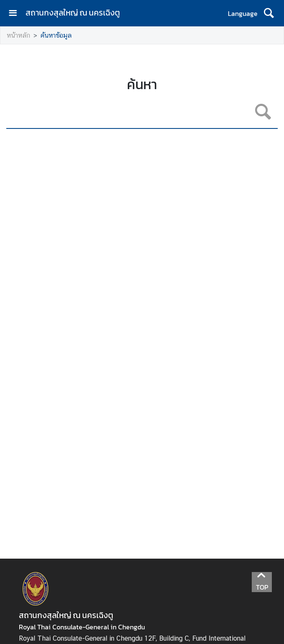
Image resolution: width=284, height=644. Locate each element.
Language (243, 13)
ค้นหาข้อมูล (56, 35)
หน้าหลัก (18, 35)
